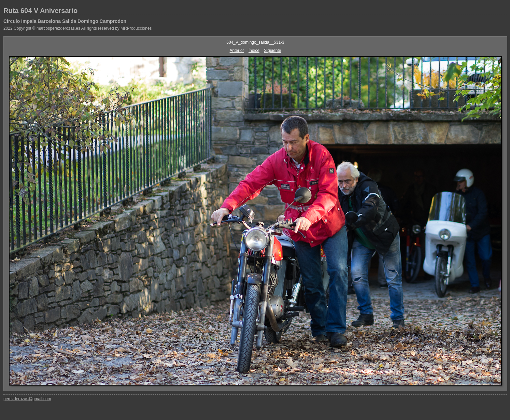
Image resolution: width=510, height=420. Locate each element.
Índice (254, 51)
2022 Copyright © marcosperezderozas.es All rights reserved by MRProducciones (77, 28)
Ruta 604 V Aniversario (40, 11)
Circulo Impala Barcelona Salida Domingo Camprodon (65, 21)
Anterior (237, 51)
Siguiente (272, 51)
